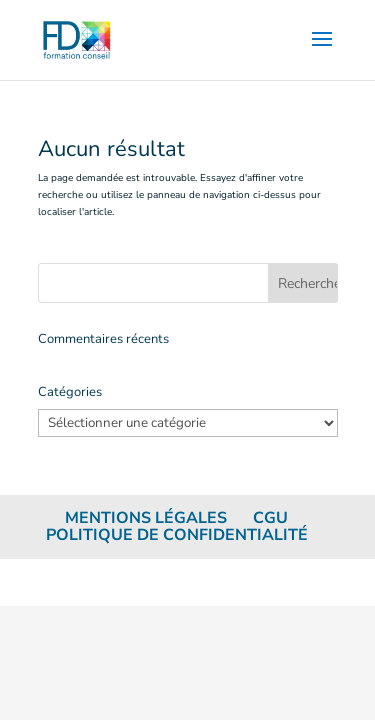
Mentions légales (146, 518)
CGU (270, 518)
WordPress (284, 582)
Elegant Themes (150, 582)
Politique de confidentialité (177, 535)
